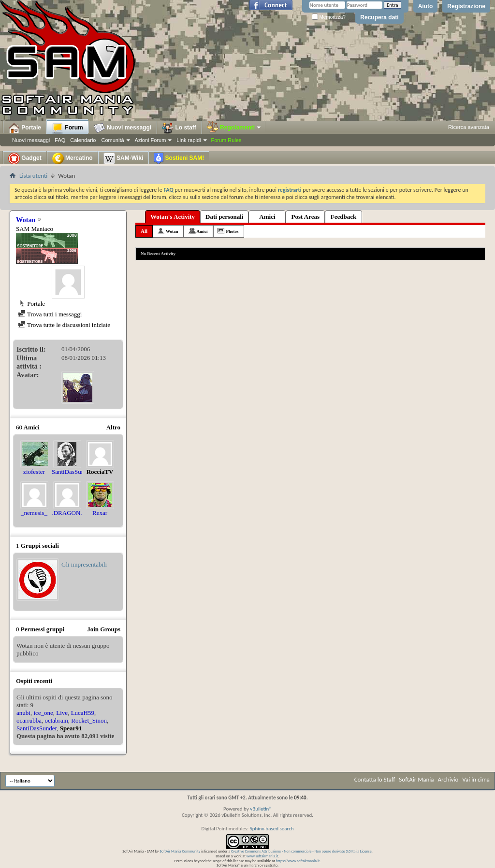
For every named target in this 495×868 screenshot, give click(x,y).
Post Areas (305, 217)
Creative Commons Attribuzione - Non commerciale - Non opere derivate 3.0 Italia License (301, 851)
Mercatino (73, 158)
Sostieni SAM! (179, 158)
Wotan (172, 231)
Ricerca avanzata (469, 127)
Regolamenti (234, 128)
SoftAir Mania (416, 779)
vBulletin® (261, 809)
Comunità (112, 140)
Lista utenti (33, 176)
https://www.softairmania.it (298, 861)
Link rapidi (189, 140)
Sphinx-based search (272, 829)
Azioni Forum (151, 140)
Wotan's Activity (173, 217)
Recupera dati (379, 17)
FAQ (60, 140)
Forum (67, 128)
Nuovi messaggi (31, 140)
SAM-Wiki (124, 158)
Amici (267, 217)
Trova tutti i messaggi (50, 314)
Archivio (448, 779)
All (144, 231)
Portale (25, 128)
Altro (113, 427)
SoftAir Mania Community (180, 851)
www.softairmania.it (262, 856)
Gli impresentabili (84, 564)
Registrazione (466, 6)
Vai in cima (476, 779)
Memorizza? (329, 17)
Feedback (343, 217)
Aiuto (426, 6)
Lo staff (179, 128)
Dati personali (224, 217)
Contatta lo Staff (375, 779)
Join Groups (104, 629)
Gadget (25, 158)
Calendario (83, 140)
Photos (233, 231)
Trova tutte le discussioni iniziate (64, 325)
